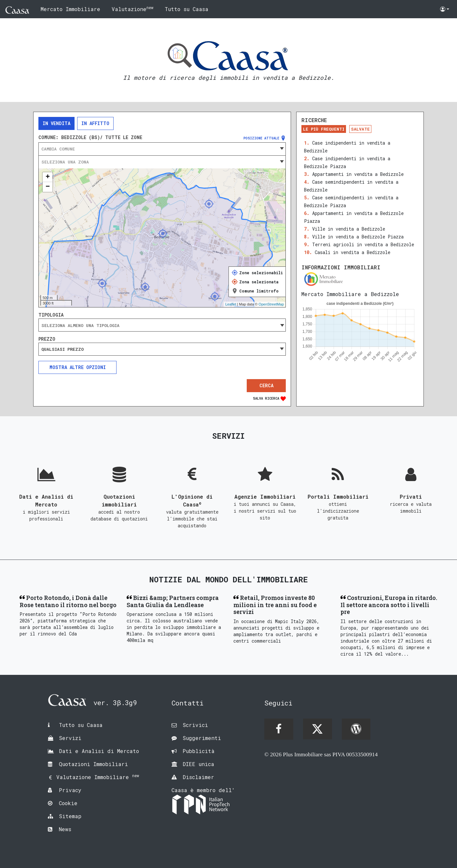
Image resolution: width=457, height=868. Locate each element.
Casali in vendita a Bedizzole (353, 252)
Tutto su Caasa (187, 9)
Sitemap (70, 816)
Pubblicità (199, 751)
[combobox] (162, 149)
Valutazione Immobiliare (98, 777)
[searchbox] (162, 325)
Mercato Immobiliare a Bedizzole (350, 294)
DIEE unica (198, 764)
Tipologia (51, 315)
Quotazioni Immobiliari (93, 764)
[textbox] (162, 149)
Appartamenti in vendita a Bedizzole (358, 174)
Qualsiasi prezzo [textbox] (62, 349)
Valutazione (132, 9)
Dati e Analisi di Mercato (99, 751)
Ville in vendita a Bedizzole (349, 229)
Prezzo (47, 339)
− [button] (48, 187)
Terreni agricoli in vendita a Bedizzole (363, 244)
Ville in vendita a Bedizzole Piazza (358, 237)
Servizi (70, 738)
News (65, 829)
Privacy (70, 790)
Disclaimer (198, 777)
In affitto (95, 123)
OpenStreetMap (271, 304)
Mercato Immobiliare (70, 9)
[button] (445, 9)
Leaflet (231, 304)
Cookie (68, 803)
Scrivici (195, 725)
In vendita (56, 123)
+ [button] (48, 177)
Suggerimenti (202, 738)
